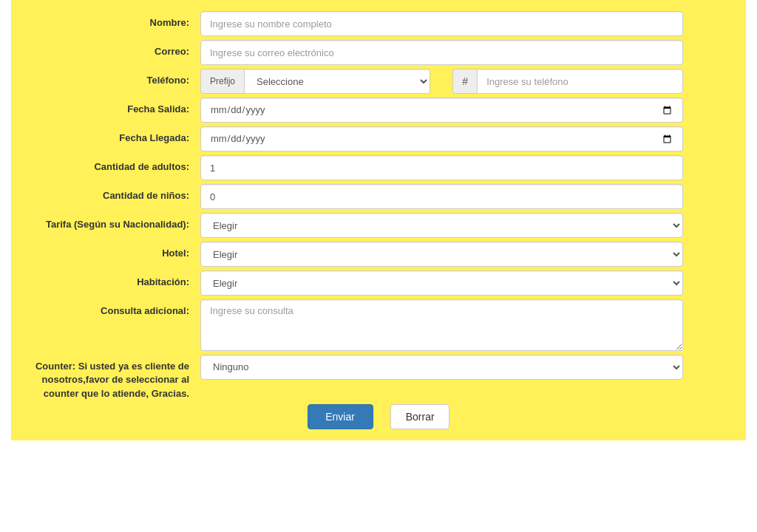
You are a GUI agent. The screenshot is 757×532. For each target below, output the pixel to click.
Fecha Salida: (158, 109)
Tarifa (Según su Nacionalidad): (118, 224)
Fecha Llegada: (154, 138)
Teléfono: (168, 80)
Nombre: (170, 23)
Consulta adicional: (145, 311)
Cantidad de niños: (146, 195)
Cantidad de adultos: (142, 167)
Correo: (172, 51)
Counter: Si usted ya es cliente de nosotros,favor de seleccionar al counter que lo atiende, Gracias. (112, 380)
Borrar (420, 417)
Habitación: (163, 282)
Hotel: (176, 253)
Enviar (340, 417)
